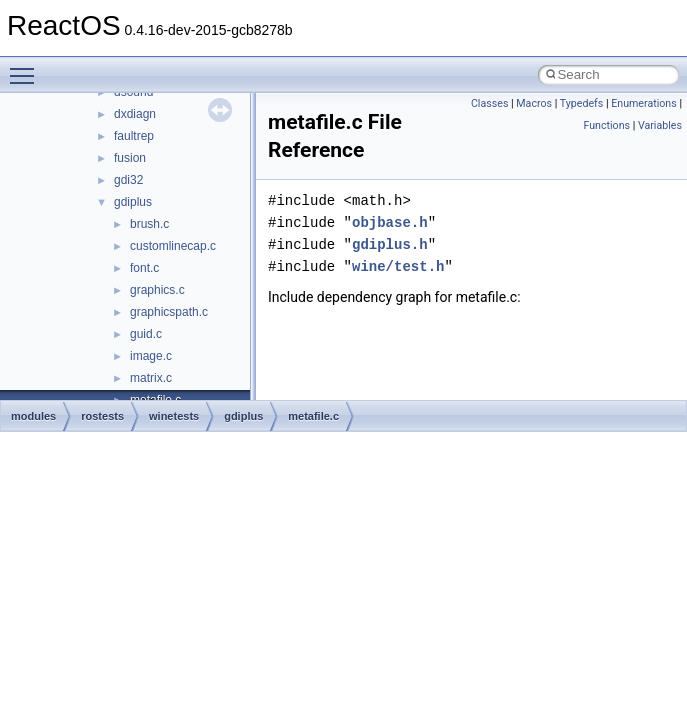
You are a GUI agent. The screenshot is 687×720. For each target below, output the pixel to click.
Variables (660, 125)
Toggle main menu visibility (27, 67)
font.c (144, 268)
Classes (489, 103)
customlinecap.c (173, 246)
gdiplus (133, 202)
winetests (174, 416)
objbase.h (390, 222)
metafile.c (313, 416)
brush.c (149, 224)
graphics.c (157, 290)
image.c (151, 356)
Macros (534, 103)
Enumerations (644, 103)
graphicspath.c (169, 312)
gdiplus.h (390, 244)
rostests (102, 416)
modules (33, 416)
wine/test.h (398, 266)
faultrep (134, 136)
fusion (130, 158)
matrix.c (151, 378)
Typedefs (582, 103)
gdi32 (128, 180)
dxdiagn (135, 114)
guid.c (146, 334)
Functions (606, 125)
